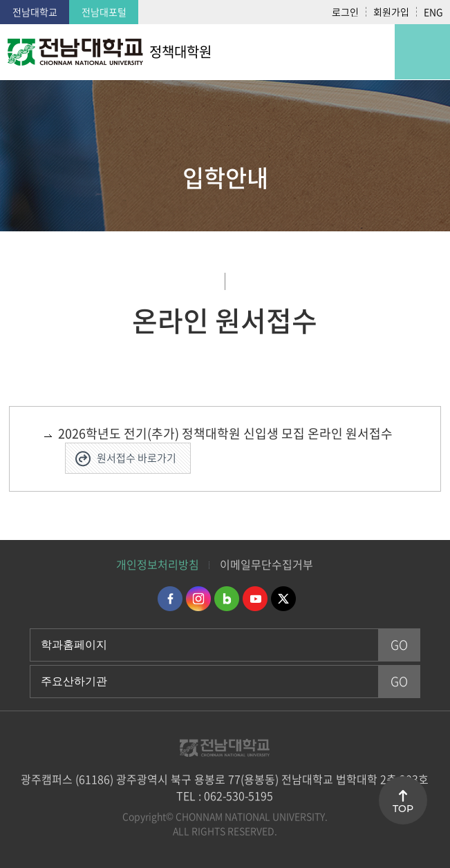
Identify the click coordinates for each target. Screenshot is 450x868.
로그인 (345, 12)
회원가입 (391, 12)
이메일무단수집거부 (266, 564)
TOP (403, 809)
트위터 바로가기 (283, 599)
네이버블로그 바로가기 (227, 599)
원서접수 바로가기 (137, 458)
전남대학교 (35, 12)
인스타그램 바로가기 (198, 599)
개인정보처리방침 (158, 564)
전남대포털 (104, 12)
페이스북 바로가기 (170, 599)
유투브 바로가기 (255, 599)
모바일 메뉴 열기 (422, 52)
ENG (433, 12)
